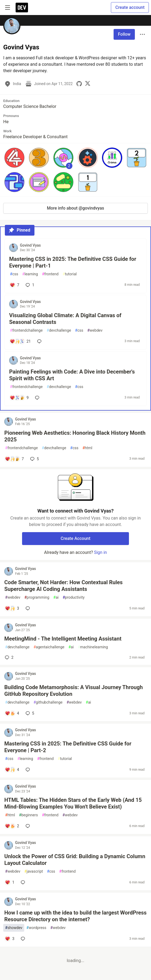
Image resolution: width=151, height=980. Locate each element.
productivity (74, 597)
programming (37, 597)
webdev (95, 330)
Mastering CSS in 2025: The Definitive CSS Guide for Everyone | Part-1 (73, 262)
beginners (29, 815)
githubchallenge (48, 702)
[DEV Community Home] (22, 8)
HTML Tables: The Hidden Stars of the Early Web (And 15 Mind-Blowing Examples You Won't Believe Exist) (73, 803)
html (87, 448)
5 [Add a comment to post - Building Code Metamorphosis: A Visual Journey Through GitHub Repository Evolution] (29, 713)
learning (30, 274)
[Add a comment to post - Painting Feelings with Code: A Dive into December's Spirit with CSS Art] (19, 398)
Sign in (100, 552)
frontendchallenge (26, 330)
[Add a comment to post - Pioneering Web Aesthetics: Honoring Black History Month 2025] (14, 459)
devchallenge (59, 330)
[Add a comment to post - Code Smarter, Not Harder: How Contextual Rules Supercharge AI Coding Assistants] (12, 608)
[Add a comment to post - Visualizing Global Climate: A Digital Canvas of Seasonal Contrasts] (20, 341)
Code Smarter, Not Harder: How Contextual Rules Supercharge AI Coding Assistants (64, 586)
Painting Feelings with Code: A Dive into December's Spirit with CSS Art (72, 375)
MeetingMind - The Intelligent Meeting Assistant (63, 639)
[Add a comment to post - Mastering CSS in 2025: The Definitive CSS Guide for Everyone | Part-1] (14, 285)
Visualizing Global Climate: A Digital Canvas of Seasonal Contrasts (65, 319)
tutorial (70, 274)
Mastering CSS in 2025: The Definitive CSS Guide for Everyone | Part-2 (68, 747)
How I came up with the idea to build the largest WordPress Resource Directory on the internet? (75, 916)
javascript (34, 871)
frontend (50, 274)
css (14, 274)
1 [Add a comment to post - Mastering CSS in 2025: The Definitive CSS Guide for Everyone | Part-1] (29, 285)
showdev (14, 928)
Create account (130, 7)
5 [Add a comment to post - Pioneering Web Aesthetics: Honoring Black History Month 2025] (34, 459)
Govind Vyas (30, 245)
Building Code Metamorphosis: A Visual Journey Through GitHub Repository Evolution (73, 691)
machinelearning (93, 647)
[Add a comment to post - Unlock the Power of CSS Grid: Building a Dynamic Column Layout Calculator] (10, 882)
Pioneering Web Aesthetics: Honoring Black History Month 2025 (75, 436)
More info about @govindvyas (75, 208)
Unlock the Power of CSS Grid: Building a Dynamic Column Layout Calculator (75, 860)
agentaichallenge (49, 647)
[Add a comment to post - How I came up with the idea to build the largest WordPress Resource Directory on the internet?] (10, 939)
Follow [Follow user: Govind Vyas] (124, 34)
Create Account (75, 538)
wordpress (36, 928)
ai (56, 597)
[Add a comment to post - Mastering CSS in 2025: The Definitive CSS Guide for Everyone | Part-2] (12, 770)
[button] (14, 158)
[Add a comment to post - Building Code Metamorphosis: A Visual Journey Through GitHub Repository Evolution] (12, 713)
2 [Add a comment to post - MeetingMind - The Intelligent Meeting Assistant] (9, 657)
